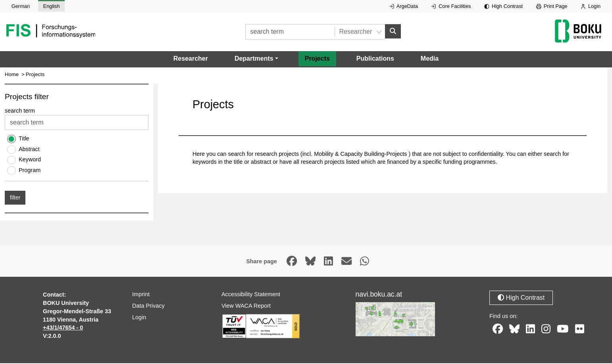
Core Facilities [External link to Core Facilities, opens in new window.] (451, 6)
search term (20, 111)
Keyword (30, 160)
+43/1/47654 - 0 (63, 328)
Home (12, 75)
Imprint (141, 295)
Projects (317, 59)
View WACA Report (246, 307)
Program (30, 171)
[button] (256, 59)
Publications (375, 59)
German (21, 6)
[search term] (290, 32)
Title (24, 139)
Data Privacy (148, 307)
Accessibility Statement (251, 295)
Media (430, 59)
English (52, 6)
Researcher (191, 59)
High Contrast (503, 6)
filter (15, 198)
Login (591, 6)
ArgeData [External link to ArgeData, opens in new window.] (404, 6)
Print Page (552, 6)
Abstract (29, 150)
